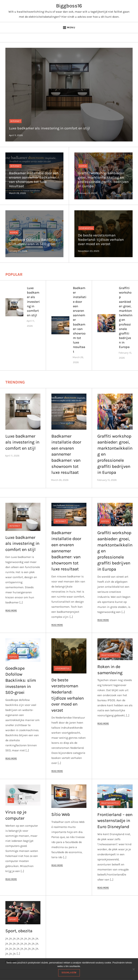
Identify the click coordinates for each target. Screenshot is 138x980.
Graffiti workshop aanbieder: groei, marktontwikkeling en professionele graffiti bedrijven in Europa (103, 180)
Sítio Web (61, 814)
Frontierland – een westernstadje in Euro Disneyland (115, 821)
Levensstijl (86, 228)
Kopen (83, 166)
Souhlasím (69, 973)
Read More (11, 610)
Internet (15, 121)
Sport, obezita (19, 931)
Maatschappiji (110, 655)
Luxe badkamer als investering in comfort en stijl (49, 128)
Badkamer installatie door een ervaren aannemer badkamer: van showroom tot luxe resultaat (34, 180)
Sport (13, 919)
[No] (134, 969)
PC (11, 801)
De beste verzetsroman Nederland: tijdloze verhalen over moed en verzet (101, 240)
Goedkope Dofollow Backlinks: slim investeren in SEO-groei (34, 242)
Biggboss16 (69, 6)
